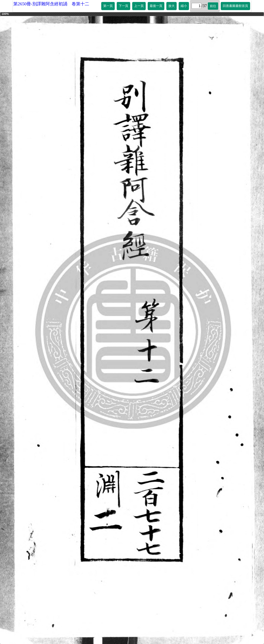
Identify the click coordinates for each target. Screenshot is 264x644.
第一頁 (108, 6)
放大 (172, 6)
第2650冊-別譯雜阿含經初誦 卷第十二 (51, 4)
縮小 (184, 6)
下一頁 (123, 6)
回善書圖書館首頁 (235, 6)
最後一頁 (156, 6)
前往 (213, 6)
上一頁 (139, 6)
